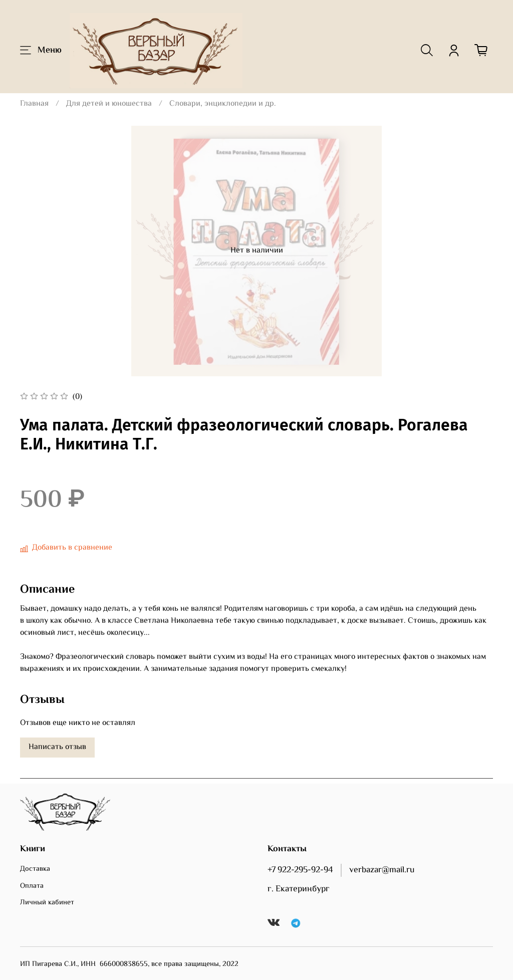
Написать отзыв (57, 747)
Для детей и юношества (109, 104)
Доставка (35, 869)
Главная (34, 104)
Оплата (32, 886)
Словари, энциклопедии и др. (223, 104)
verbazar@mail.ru (382, 870)
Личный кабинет (47, 903)
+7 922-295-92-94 (300, 870)
